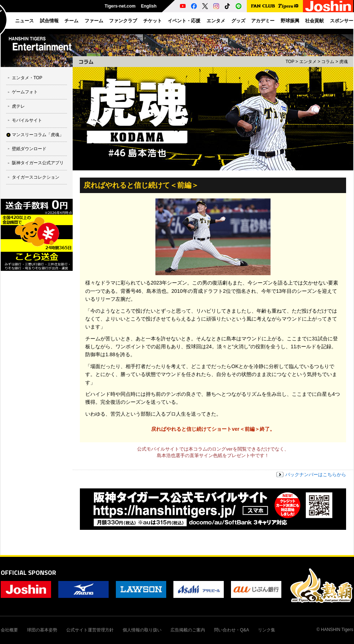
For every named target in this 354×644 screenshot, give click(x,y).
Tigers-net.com (120, 6)
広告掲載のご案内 (188, 630)
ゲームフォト (25, 92)
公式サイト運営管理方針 (90, 630)
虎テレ (18, 106)
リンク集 (267, 630)
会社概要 (9, 630)
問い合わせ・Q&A (232, 630)
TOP (290, 62)
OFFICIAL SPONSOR (28, 573)
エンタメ (308, 62)
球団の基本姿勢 (42, 630)
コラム (328, 62)
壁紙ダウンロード (29, 149)
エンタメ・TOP (27, 78)
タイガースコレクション (36, 177)
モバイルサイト (27, 120)
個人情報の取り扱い (142, 630)
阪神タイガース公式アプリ (38, 163)
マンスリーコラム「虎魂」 (38, 135)
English (149, 6)
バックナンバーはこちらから (316, 475)
